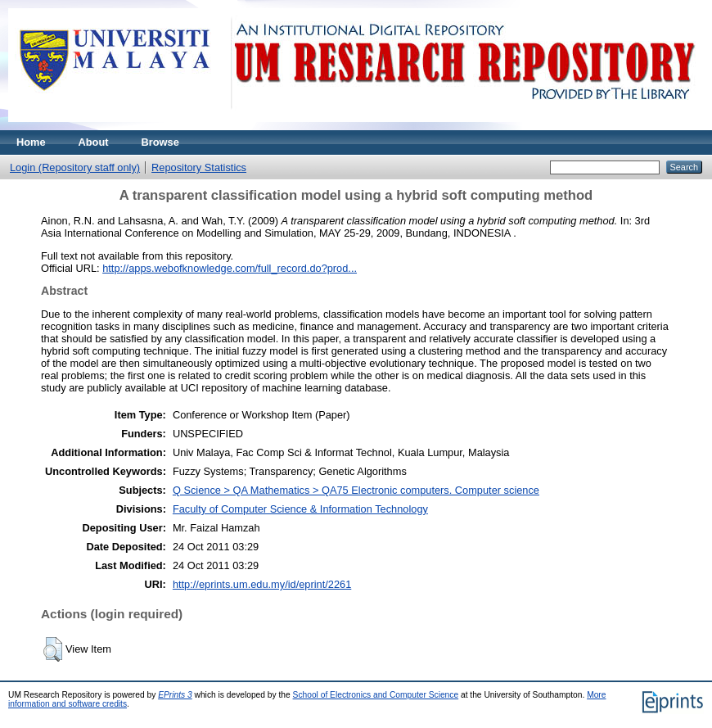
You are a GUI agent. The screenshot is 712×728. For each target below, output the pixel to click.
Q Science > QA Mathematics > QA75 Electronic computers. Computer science (356, 490)
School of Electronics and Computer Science (376, 695)
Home (31, 142)
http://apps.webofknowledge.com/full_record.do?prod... (230, 268)
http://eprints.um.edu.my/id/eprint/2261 (262, 584)
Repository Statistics (199, 167)
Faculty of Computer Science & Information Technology (300, 509)
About (94, 142)
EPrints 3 (175, 695)
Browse (160, 142)
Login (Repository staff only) (75, 167)
